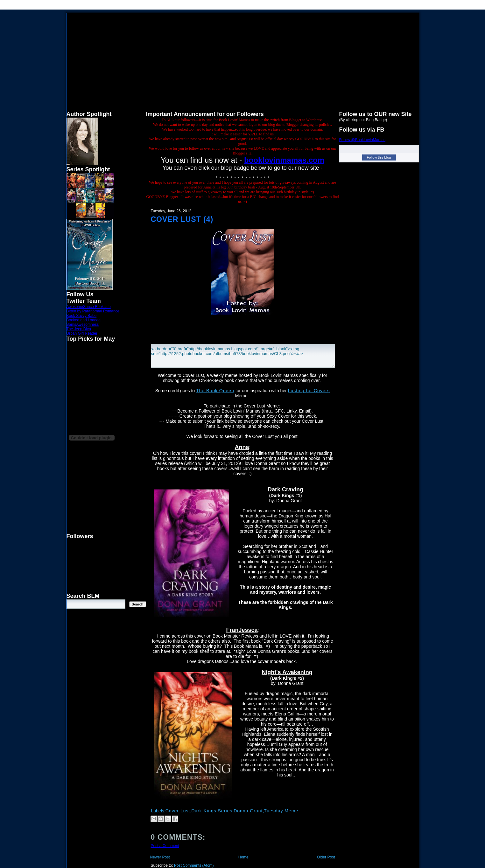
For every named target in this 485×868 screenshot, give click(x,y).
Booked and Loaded (84, 320)
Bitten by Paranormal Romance (93, 311)
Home (243, 857)
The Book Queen (215, 391)
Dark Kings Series (212, 811)
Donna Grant (248, 811)
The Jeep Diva (79, 329)
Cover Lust (178, 811)
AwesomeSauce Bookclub (89, 307)
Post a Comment (165, 846)
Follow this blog (379, 157)
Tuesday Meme (281, 811)
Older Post (326, 857)
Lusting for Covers (309, 391)
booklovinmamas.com (284, 160)
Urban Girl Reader (82, 333)
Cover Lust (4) (182, 219)
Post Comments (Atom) (194, 865)
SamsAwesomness (83, 325)
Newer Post (160, 857)
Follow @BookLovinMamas (362, 140)
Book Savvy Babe (82, 316)
